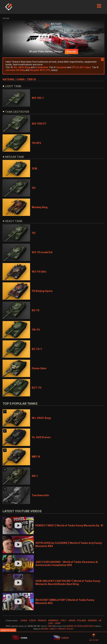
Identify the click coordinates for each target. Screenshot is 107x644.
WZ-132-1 (38, 98)
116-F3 (36, 330)
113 (34, 233)
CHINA (20, 638)
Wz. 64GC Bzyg (41, 418)
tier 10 (31, 79)
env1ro (45, 629)
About (53, 629)
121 (34, 188)
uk (100, 620)
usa (51, 623)
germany (53, 620)
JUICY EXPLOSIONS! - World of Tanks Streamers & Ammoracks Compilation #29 (67, 563)
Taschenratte (40, 495)
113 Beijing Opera (42, 291)
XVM (50, 626)
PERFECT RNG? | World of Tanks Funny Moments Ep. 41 (69, 525)
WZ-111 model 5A (42, 252)
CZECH (61, 638)
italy (64, 620)
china (21, 79)
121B (34, 168)
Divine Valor (39, 368)
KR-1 (35, 476)
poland (82, 620)
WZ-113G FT (39, 124)
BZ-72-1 (37, 349)
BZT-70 (37, 388)
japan (72, 620)
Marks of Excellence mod (80, 626)
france (42, 620)
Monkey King (40, 207)
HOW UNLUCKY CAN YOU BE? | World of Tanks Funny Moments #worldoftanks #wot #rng (68, 582)
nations (8, 79)
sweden (92, 620)
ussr (57, 623)
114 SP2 (36, 143)
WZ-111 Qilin (39, 272)
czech (32, 620)
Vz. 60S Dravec (41, 437)
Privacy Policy (66, 629)
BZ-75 (36, 310)
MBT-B (36, 457)
